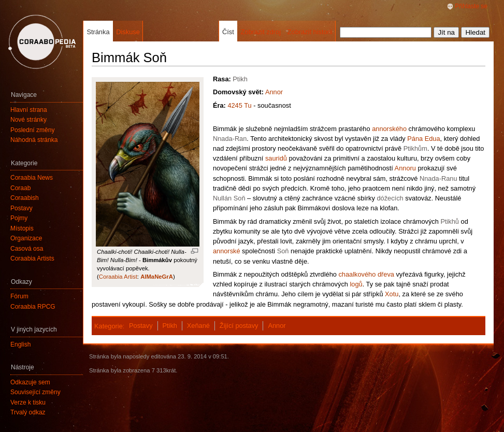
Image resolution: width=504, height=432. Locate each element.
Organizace (26, 238)
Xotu (392, 294)
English (20, 344)
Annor (274, 92)
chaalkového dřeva (366, 274)
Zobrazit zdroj (261, 32)
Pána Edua (423, 139)
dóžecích (390, 198)
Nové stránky (28, 120)
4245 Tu (239, 105)
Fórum (19, 296)
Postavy (141, 326)
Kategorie (109, 326)
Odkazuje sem (30, 382)
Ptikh (240, 79)
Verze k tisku (28, 402)
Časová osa (27, 249)
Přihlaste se (471, 6)
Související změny (35, 392)
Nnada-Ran (230, 139)
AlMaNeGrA (157, 277)
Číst (228, 32)
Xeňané (198, 326)
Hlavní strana (29, 110)
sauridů (276, 158)
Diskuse (128, 32)
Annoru (405, 168)
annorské (227, 251)
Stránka (98, 32)
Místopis (22, 228)
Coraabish (25, 198)
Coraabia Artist (118, 277)
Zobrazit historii (310, 32)
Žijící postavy (239, 326)
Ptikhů (450, 221)
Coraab (20, 188)
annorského (389, 129)
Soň (283, 251)
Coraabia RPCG (33, 307)
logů (356, 284)
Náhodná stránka (34, 140)
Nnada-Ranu (438, 178)
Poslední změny (32, 130)
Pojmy (19, 218)
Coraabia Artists (32, 258)
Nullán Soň (229, 198)
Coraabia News (32, 178)
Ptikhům (415, 148)
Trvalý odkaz (28, 412)
